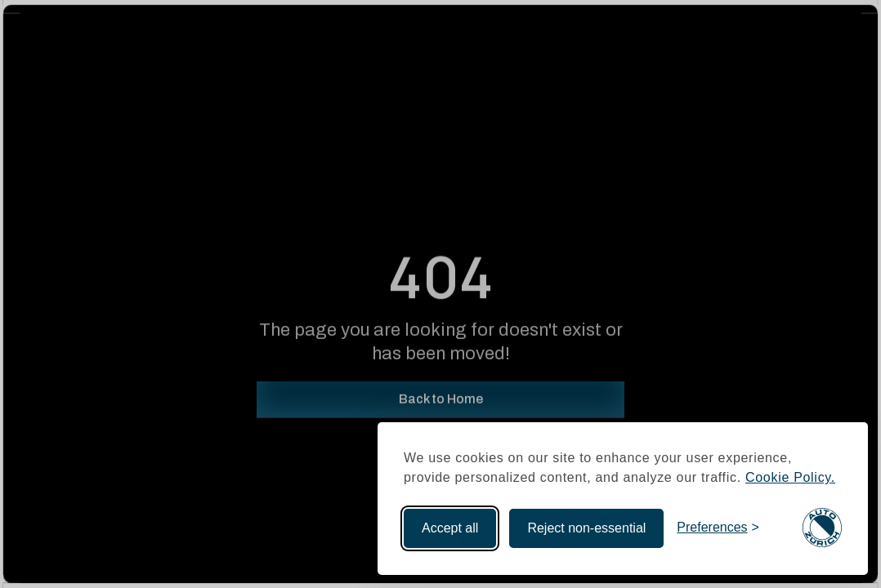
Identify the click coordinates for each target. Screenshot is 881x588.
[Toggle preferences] (718, 528)
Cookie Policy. (790, 477)
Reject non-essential (586, 528)
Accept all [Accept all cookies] (450, 528)
